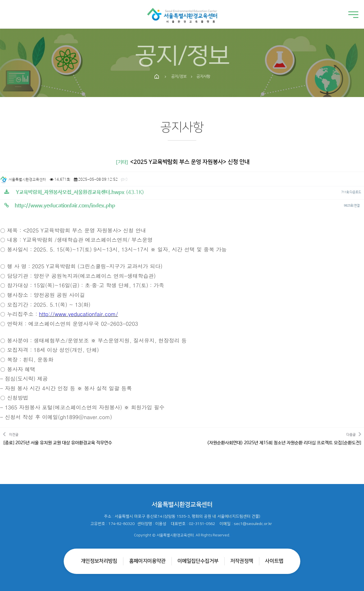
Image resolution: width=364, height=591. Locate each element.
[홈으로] (182, 14)
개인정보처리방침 (99, 561)
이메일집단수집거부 (198, 561)
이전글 (57, 438)
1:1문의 (235, 97)
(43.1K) (74, 192)
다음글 (284, 438)
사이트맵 (274, 561)
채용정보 (166, 97)
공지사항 (130, 97)
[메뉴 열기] (353, 15)
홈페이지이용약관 (147, 561)
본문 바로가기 (0, 0)
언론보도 (201, 97)
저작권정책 (242, 561)
